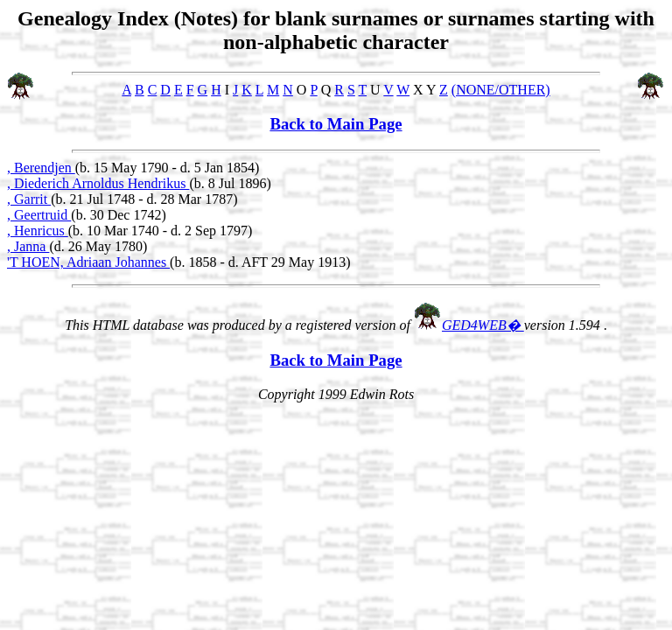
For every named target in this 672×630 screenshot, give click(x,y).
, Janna (28, 246)
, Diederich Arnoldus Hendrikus (98, 183)
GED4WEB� (483, 325)
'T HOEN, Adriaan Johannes (88, 262)
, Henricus (38, 231)
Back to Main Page (336, 124)
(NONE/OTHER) (501, 90)
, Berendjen (41, 168)
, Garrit (29, 199)
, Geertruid (39, 215)
